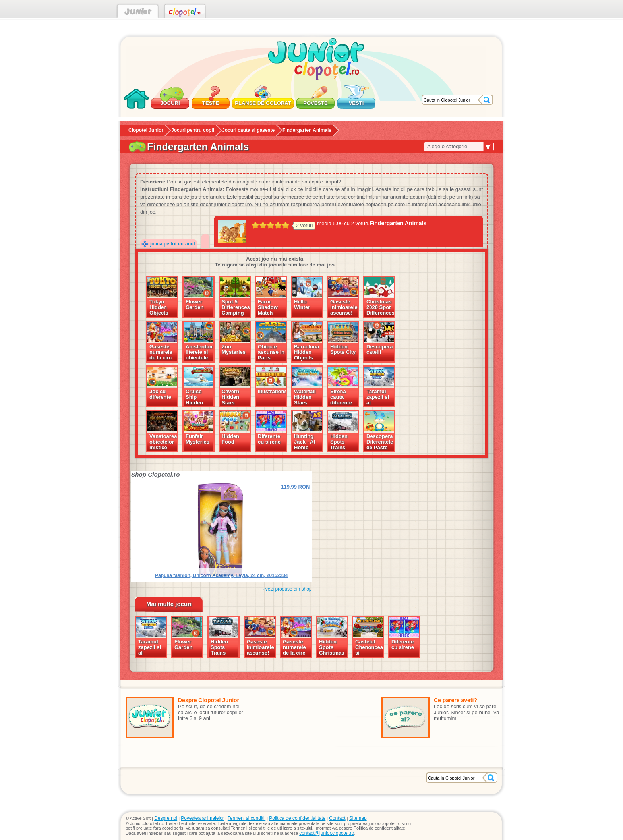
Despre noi (166, 818)
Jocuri (170, 103)
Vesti (356, 103)
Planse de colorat (263, 103)
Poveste (315, 103)
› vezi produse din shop (287, 589)
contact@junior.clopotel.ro (327, 833)
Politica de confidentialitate (297, 818)
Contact (337, 818)
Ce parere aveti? (456, 700)
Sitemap (358, 818)
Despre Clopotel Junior (209, 700)
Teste (211, 103)
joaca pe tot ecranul (173, 244)
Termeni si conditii (247, 818)
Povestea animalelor (202, 818)
